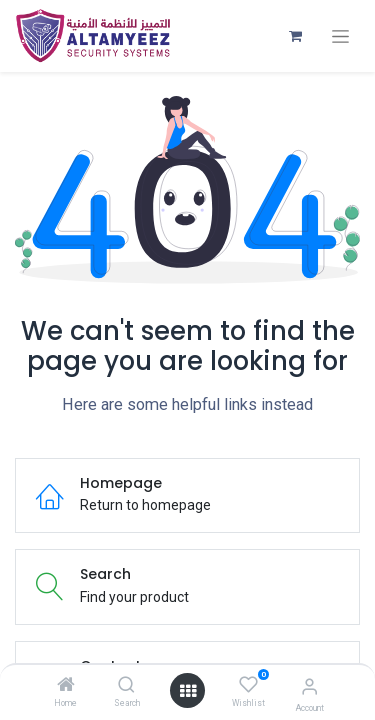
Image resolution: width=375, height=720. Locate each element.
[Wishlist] (248, 685)
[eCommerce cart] (295, 36)
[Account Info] (309, 686)
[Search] (126, 686)
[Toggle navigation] (340, 36)
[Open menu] (188, 691)
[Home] (66, 686)
